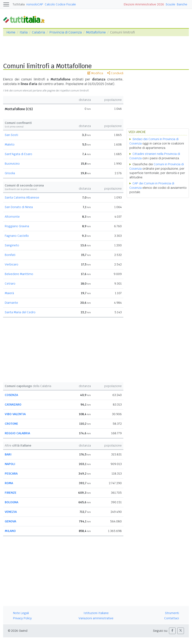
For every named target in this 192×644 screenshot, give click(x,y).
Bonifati (10, 255)
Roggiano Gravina (17, 226)
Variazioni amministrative (96, 618)
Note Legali (21, 613)
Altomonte (12, 217)
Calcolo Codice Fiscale (60, 4)
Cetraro (10, 284)
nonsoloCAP (35, 4)
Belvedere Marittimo (19, 274)
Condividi (115, 73)
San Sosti (11, 135)
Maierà (9, 293)
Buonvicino (12, 164)
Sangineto (12, 245)
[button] (172, 631)
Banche (182, 4)
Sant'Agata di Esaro (18, 154)
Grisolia (10, 173)
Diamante (11, 303)
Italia (24, 32)
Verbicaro (12, 264)
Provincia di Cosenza (66, 32)
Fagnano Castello (17, 236)
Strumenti (172, 613)
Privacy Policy (22, 618)
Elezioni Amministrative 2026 (144, 4)
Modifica (95, 73)
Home (11, 32)
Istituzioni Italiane (96, 613)
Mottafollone (96, 32)
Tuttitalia (19, 4)
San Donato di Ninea (19, 207)
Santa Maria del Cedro (20, 312)
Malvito (10, 144)
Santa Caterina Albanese (22, 197)
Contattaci (172, 618)
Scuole (170, 4)
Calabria (38, 32)
